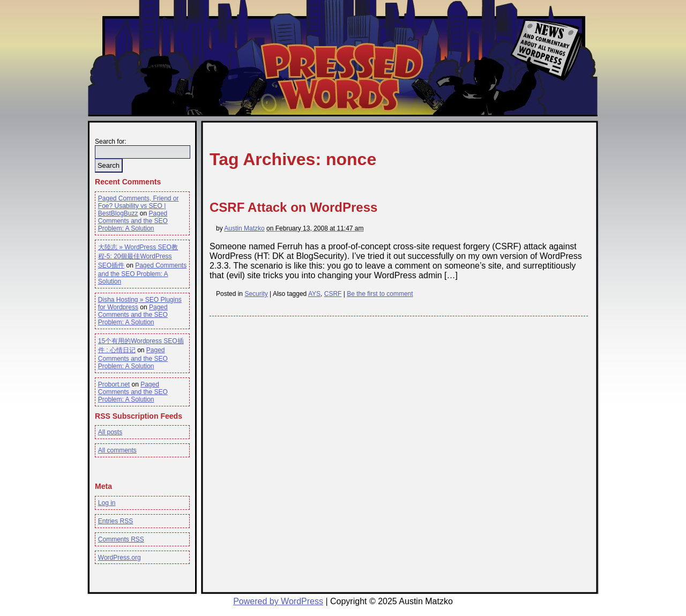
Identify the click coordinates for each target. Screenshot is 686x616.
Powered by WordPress (278, 601)
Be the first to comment (380, 294)
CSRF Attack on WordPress (293, 207)
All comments (117, 450)
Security (256, 294)
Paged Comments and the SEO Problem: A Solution (133, 221)
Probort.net (114, 384)
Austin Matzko (244, 228)
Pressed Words (341, 76)
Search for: (111, 142)
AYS (314, 294)
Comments (121, 539)
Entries (115, 521)
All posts (110, 432)
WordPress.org (120, 558)
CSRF (333, 294)
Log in (107, 503)
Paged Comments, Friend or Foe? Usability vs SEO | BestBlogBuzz (139, 206)
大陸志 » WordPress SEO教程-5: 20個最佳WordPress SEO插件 (138, 256)
